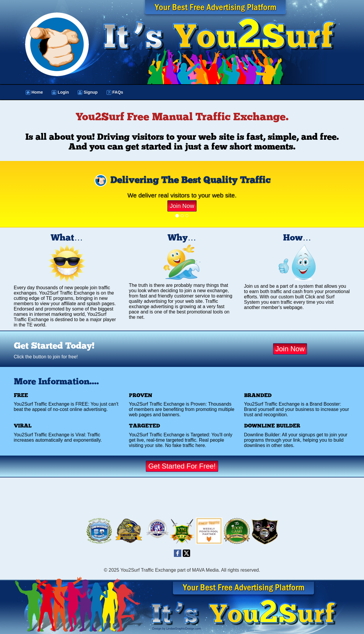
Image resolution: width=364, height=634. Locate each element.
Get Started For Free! (182, 466)
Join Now (182, 206)
